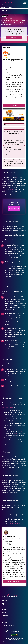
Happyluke (4, 190)
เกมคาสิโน (4, 618)
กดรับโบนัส (14, 105)
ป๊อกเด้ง (20, 431)
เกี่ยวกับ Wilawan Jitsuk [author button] (14, 582)
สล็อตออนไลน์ (5, 615)
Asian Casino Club (22, 641)
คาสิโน (18, 177)
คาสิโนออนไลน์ (4, 7)
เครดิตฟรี (4, 612)
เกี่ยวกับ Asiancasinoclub (8, 625)
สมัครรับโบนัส (14, 38)
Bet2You (12, 190)
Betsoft (3, 407)
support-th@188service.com (17, 523)
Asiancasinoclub (8, 541)
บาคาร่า (16, 434)
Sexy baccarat (10, 407)
